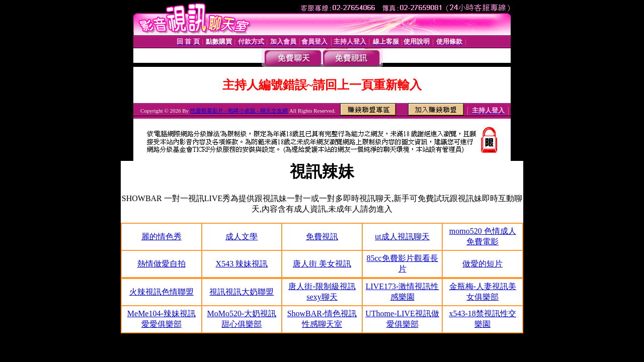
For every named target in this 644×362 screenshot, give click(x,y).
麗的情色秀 (162, 237)
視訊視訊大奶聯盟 (242, 292)
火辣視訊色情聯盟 (162, 292)
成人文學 (242, 237)
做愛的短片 (482, 264)
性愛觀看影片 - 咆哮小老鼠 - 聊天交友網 (239, 111)
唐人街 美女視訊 (322, 264)
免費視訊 (322, 237)
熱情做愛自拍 (162, 264)
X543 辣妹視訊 (242, 264)
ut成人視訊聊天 (402, 237)
